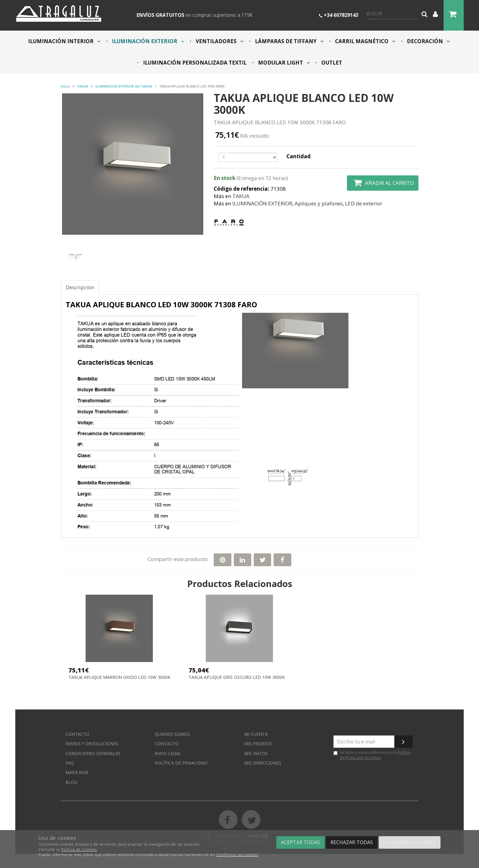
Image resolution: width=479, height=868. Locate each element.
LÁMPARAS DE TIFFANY (289, 41)
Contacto (77, 734)
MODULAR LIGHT (283, 63)
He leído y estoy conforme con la (372, 755)
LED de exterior (364, 203)
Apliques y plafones (319, 203)
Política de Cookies (79, 849)
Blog (71, 782)
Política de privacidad (181, 763)
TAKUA (241, 196)
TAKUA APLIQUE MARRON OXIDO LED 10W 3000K (119, 677)
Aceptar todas (300, 842)
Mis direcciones (263, 763)
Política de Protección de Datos (375, 755)
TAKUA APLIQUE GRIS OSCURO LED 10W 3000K (237, 677)
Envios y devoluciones (92, 744)
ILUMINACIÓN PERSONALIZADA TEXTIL (194, 63)
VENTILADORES (219, 41)
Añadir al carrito (383, 183)
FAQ (70, 763)
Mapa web (77, 772)
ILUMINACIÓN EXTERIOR (147, 41)
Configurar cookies (410, 842)
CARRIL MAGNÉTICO (365, 41)
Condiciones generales (93, 753)
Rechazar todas (352, 842)
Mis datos (256, 753)
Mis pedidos (258, 744)
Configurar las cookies (237, 855)
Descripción (80, 287)
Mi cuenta (256, 734)
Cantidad (298, 156)
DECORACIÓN (428, 41)
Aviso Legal (168, 753)
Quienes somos (172, 734)
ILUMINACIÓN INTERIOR (64, 41)
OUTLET (331, 63)
